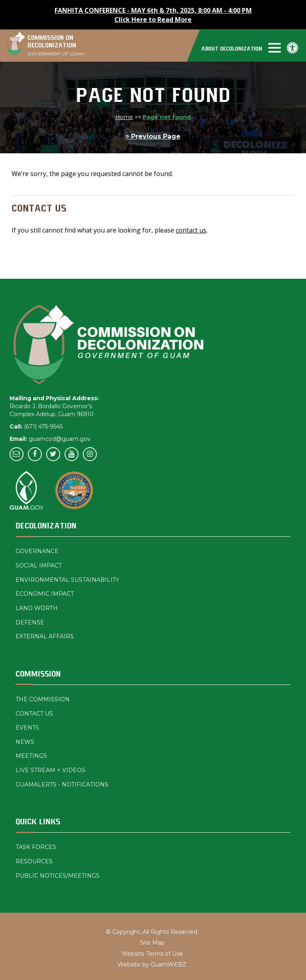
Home (124, 117)
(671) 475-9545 (43, 426)
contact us (191, 230)
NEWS (25, 742)
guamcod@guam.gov (60, 439)
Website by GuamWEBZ (152, 964)
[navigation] (240, 47)
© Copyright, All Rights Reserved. (152, 932)
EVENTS (27, 728)
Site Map (152, 943)
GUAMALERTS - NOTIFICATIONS (62, 784)
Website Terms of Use (152, 954)
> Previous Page (153, 136)
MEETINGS (31, 756)
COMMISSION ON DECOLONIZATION (56, 46)
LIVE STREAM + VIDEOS (50, 770)
